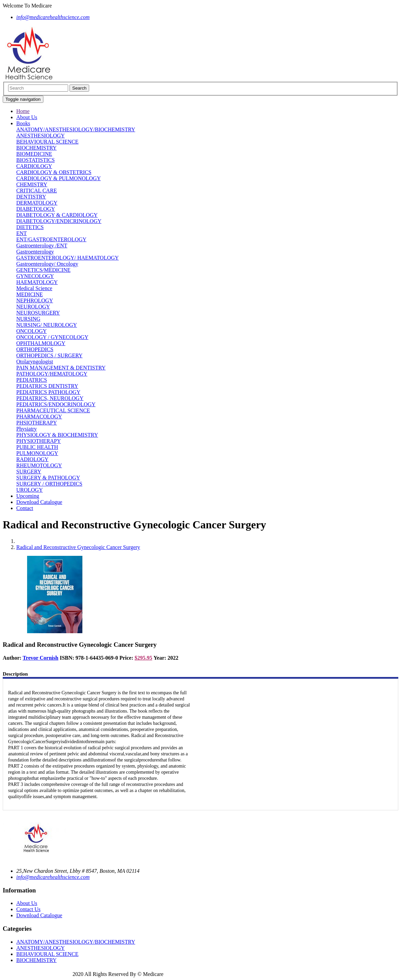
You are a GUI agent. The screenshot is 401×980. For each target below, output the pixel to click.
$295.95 (143, 658)
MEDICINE (29, 294)
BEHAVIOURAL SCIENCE (47, 142)
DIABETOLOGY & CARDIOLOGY (57, 215)
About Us (27, 117)
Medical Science (34, 288)
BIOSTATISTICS (35, 160)
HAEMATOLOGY (37, 282)
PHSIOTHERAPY (37, 423)
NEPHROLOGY (35, 300)
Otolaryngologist (35, 362)
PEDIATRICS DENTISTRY (47, 386)
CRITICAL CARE (37, 191)
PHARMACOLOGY (39, 417)
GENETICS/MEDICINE (43, 270)
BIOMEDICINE (34, 154)
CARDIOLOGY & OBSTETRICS (54, 172)
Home (23, 111)
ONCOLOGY (32, 331)
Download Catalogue (39, 502)
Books (23, 123)
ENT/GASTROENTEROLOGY (51, 239)
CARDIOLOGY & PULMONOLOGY (58, 178)
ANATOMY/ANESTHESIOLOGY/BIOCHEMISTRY (76, 129)
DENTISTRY (31, 197)
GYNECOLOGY (35, 276)
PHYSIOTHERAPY (39, 441)
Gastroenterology (35, 252)
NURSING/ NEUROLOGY (47, 325)
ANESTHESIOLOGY (41, 136)
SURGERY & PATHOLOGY (48, 478)
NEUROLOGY (33, 307)
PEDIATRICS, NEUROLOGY (50, 398)
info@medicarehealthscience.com (53, 877)
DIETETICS (30, 227)
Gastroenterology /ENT (42, 246)
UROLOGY (29, 490)
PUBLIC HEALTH (37, 447)
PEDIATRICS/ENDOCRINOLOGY (56, 404)
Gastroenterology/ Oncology (47, 264)
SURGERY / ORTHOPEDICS (49, 484)
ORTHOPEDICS (35, 349)
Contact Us (28, 909)
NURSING (28, 319)
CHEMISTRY (32, 184)
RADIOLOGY (32, 459)
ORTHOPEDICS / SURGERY (49, 355)
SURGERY (29, 472)
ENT (22, 233)
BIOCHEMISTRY (36, 148)
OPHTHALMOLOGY (41, 343)
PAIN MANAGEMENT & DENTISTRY (61, 368)
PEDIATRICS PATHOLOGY (48, 392)
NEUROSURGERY (38, 313)
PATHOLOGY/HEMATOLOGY (52, 374)
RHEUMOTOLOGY (39, 465)
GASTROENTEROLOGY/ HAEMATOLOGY (67, 258)
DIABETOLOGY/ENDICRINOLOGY (59, 221)
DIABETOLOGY (36, 209)
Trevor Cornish (41, 658)
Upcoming (28, 496)
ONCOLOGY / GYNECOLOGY (52, 337)
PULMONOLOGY (37, 453)
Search (79, 88)
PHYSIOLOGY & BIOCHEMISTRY (57, 435)
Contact (25, 508)
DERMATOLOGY (37, 203)
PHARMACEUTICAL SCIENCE (53, 410)
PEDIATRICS (32, 380)
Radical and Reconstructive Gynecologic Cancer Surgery (78, 547)
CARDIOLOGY (34, 166)
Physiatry (26, 429)
